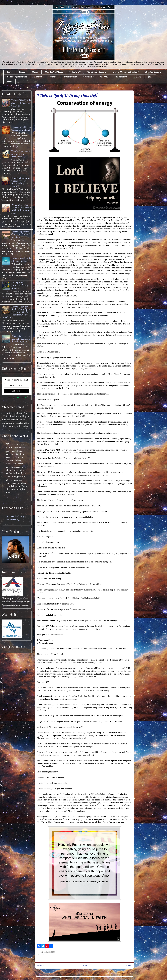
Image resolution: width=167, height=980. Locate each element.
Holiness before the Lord (17, 77)
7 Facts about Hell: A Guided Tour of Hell (21, 129)
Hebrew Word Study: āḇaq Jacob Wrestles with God (21, 103)
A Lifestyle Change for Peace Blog (16, 518)
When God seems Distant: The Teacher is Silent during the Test (21, 209)
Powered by (17, 398)
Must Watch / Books (54, 72)
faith (43, 955)
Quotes (35, 72)
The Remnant (121, 77)
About (10, 81)
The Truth (104, 77)
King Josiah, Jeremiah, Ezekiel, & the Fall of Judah (21, 339)
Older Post (129, 965)
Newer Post (41, 965)
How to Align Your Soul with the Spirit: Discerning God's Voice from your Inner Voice (16, 312)
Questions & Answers (96, 72)
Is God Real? (75, 72)
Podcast (52, 77)
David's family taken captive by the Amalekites (21, 154)
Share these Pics (70, 77)
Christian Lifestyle (153, 72)
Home (9, 72)
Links (150, 77)
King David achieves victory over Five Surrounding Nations (21, 182)
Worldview (88, 77)
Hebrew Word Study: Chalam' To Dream (21, 260)
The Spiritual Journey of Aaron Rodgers (20, 286)
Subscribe (17, 391)
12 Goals (137, 77)
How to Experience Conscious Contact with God (20, 235)
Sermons (38, 77)
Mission (22, 72)
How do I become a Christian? (125, 72)
